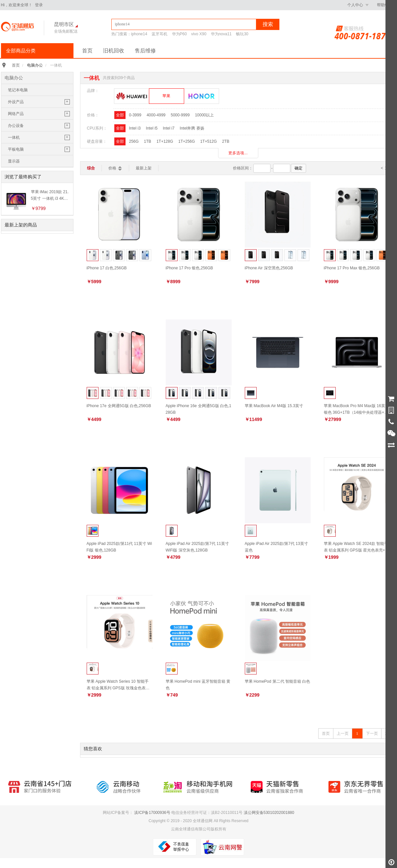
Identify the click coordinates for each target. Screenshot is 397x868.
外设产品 (16, 102)
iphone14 (139, 34)
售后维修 (145, 51)
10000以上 (204, 115)
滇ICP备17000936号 (152, 813)
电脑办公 (35, 65)
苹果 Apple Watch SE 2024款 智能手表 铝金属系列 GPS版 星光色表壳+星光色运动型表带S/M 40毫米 (356, 547)
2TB (226, 141)
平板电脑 (16, 149)
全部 (120, 115)
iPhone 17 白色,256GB (107, 268)
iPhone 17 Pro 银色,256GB (189, 268)
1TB (148, 141)
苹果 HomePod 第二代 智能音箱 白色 (278, 681)
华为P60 (179, 34)
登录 (39, 5)
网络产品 (16, 114)
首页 (87, 51)
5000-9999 (180, 115)
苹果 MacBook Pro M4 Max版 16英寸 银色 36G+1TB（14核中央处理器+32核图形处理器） (356, 409)
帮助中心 (385, 5)
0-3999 (135, 115)
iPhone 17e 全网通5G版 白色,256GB (119, 406)
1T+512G (209, 141)
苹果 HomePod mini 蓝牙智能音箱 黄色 (198, 685)
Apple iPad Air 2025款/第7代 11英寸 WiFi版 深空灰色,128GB (197, 547)
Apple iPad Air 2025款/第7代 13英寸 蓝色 (276, 547)
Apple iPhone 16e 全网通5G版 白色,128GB (198, 409)
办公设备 (16, 126)
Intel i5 (152, 128)
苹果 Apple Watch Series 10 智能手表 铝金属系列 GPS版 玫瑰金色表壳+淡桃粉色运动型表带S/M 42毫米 (118, 685)
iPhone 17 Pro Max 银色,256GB (352, 268)
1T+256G (186, 141)
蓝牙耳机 (159, 34)
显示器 (14, 161)
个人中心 (358, 5)
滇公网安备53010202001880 (269, 813)
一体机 (14, 137)
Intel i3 (135, 128)
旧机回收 (114, 51)
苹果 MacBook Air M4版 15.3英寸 (274, 406)
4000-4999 (156, 115)
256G (134, 141)
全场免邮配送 (66, 31)
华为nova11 (221, 34)
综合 (91, 168)
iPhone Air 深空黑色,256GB (269, 268)
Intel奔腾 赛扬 (192, 128)
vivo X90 (199, 34)
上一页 (343, 733)
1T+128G (165, 141)
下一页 (372, 733)
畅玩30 (242, 34)
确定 (298, 168)
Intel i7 (169, 128)
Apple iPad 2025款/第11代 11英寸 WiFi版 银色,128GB (119, 547)
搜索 (268, 24)
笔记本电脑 (18, 90)
